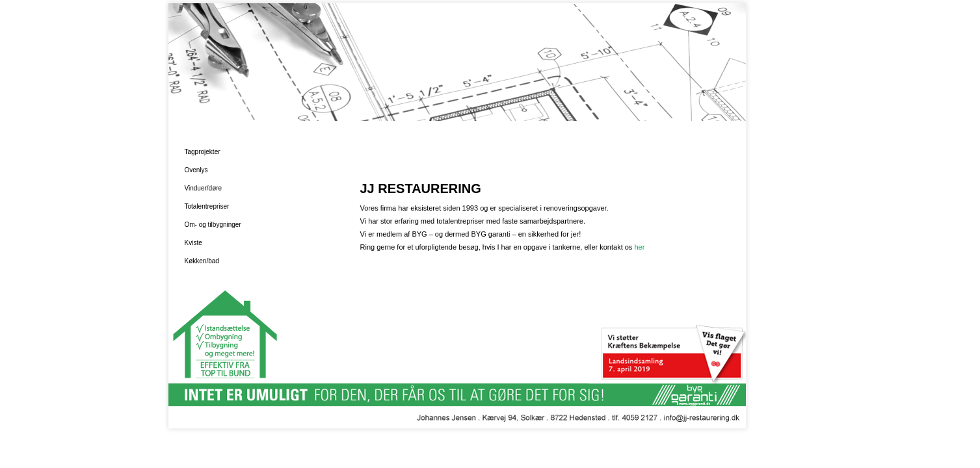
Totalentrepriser (207, 206)
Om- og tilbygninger (213, 225)
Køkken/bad (202, 261)
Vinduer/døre (204, 188)
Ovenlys (196, 170)
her (639, 247)
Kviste (193, 243)
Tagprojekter (203, 152)
